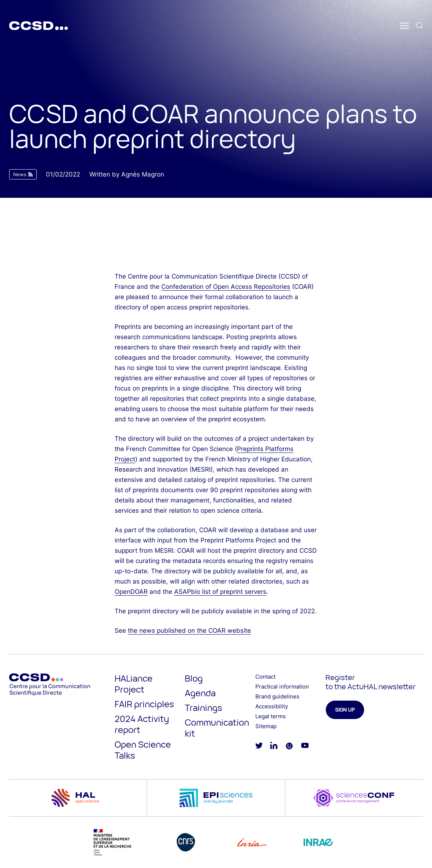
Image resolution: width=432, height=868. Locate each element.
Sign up (345, 710)
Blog (194, 678)
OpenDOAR (131, 592)
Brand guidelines (277, 696)
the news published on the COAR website (189, 631)
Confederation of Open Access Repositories (226, 287)
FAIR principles (144, 704)
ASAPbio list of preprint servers (220, 592)
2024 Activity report (142, 724)
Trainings (204, 707)
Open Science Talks (143, 750)
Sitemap (266, 726)
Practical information (282, 687)
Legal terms (271, 716)
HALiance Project (134, 684)
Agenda (200, 693)
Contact (265, 677)
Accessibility (272, 706)
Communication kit (217, 728)
